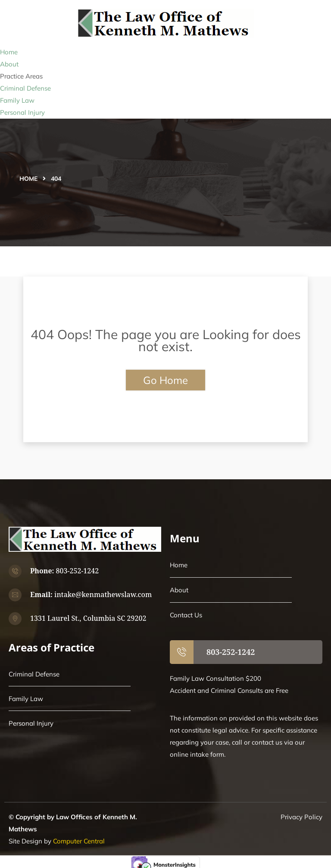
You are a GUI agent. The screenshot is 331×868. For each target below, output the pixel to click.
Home (9, 52)
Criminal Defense (25, 88)
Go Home (165, 380)
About (9, 64)
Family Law (17, 100)
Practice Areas (21, 76)
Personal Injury (22, 112)
